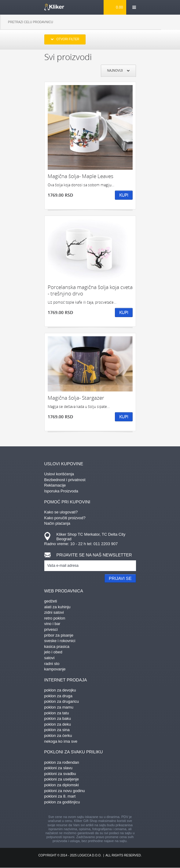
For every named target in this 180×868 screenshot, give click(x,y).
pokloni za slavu (59, 768)
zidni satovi (54, 612)
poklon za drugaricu (62, 701)
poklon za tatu (57, 713)
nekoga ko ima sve (61, 741)
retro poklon (55, 618)
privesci (51, 629)
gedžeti (51, 601)
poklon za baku (58, 718)
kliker (54, 7)
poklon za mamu (59, 707)
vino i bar (52, 624)
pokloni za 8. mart (60, 796)
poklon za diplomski (62, 785)
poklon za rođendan (62, 762)
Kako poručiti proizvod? (65, 518)
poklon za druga (59, 696)
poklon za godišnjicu (62, 802)
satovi (50, 658)
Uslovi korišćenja (59, 474)
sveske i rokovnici (60, 641)
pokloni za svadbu (60, 774)
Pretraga (171, 22)
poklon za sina (57, 730)
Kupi (124, 195)
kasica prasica (57, 647)
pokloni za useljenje (62, 779)
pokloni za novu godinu (65, 791)
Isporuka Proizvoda (61, 491)
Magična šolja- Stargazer (76, 398)
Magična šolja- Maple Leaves (81, 176)
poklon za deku (58, 724)
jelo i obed (53, 652)
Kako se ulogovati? (61, 512)
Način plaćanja (57, 523)
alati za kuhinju (57, 607)
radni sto (52, 664)
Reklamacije (55, 485)
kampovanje (55, 669)
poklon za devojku (60, 690)
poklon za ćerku (58, 736)
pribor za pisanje (59, 635)
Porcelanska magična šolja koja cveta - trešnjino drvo (90, 290)
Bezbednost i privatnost (65, 480)
